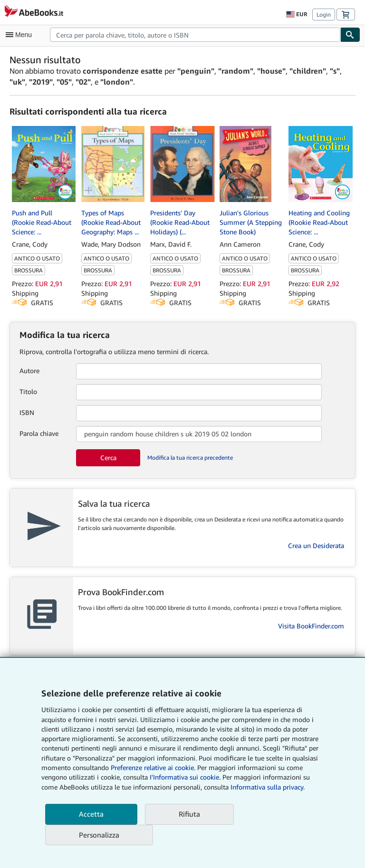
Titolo (28, 391)
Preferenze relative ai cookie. (153, 767)
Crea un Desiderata (316, 545)
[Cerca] (350, 35)
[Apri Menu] (21, 35)
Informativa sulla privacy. (268, 787)
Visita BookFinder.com (311, 626)
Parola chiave (39, 433)
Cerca (108, 458)
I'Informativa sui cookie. (185, 777)
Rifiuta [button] (189, 814)
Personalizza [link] (99, 835)
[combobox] (195, 35)
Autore (29, 371)
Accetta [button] (91, 814)
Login (324, 14)
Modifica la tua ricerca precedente (190, 458)
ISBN (27, 412)
